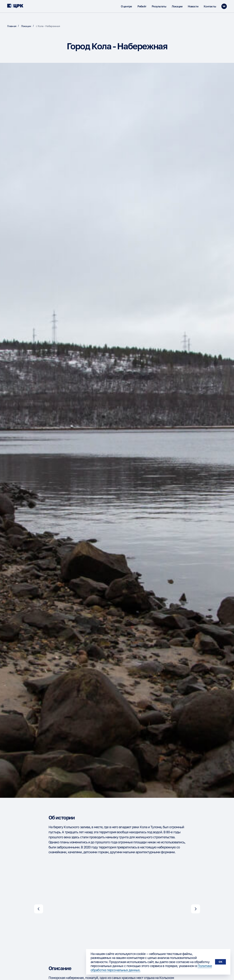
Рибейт (142, 6)
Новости (193, 6)
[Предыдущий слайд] (39, 909)
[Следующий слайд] (196, 909)
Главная (12, 26)
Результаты (159, 6)
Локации (177, 6)
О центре (126, 6)
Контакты (210, 6)
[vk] (224, 6)
